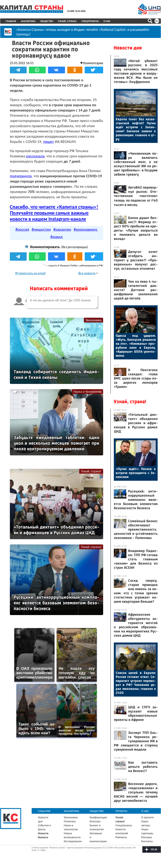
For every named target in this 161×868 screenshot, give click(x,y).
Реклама (147, 837)
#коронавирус (86, 229)
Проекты (121, 811)
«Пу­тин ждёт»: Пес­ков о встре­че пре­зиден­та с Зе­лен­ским (136, 473)
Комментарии (93, 63)
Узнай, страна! (67, 21)
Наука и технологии (88, 392)
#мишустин (41, 229)
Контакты (147, 841)
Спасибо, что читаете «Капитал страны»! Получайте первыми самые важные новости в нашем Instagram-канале (54, 213)
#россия (22, 229)
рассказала (35, 156)
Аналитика (28, 21)
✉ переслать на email (30, 273)
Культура (95, 821)
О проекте (148, 817)
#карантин (62, 229)
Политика (70, 821)
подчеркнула (21, 176)
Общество (47, 21)
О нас (107, 21)
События (44, 811)
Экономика (93, 320)
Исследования (73, 841)
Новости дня (128, 48)
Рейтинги (121, 837)
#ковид (56, 237)
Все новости (87, 273)
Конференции (98, 817)
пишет (49, 142)
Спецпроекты (90, 21)
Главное (11, 21)
